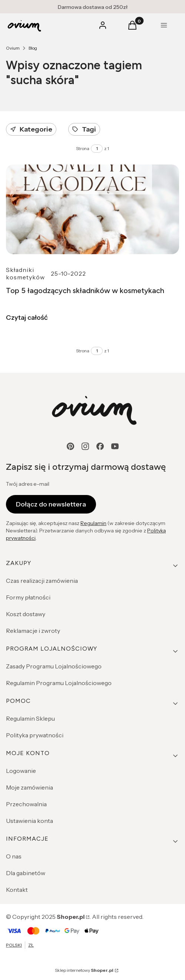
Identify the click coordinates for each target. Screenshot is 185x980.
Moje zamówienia (29, 787)
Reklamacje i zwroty (33, 631)
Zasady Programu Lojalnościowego (54, 666)
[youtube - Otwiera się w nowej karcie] (115, 446)
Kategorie (31, 129)
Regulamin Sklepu (30, 718)
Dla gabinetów (26, 873)
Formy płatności (28, 597)
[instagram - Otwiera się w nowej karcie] (85, 446)
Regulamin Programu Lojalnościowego (59, 683)
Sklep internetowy (84, 970)
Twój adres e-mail (28, 484)
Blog (33, 48)
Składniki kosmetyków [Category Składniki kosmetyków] (25, 273)
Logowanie (21, 771)
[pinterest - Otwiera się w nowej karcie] (70, 446)
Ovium (13, 48)
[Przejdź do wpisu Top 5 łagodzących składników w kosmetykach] (92, 209)
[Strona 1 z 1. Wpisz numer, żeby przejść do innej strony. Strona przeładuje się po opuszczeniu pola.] (97, 149)
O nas (14, 856)
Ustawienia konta (29, 821)
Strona (83, 148)
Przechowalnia (26, 804)
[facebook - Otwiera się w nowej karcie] (100, 446)
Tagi (84, 129)
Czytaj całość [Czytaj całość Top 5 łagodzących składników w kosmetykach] (27, 318)
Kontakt (17, 890)
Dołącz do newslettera (51, 504)
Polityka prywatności (35, 735)
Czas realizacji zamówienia (42, 581)
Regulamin (93, 523)
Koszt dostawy (26, 614)
